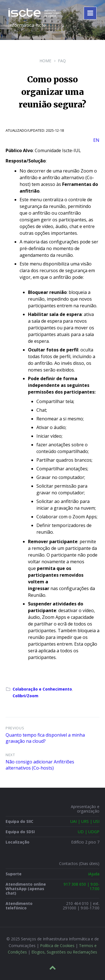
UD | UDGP (89, 832)
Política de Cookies (57, 946)
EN (96, 140)
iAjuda (94, 874)
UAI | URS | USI (85, 821)
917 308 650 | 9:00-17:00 (81, 886)
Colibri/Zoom (25, 696)
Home (45, 61)
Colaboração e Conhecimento (42, 689)
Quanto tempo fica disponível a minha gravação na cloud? (45, 738)
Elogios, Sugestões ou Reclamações (64, 952)
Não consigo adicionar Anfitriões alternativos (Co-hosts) (40, 765)
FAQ (62, 61)
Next (10, 755)
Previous (15, 728)
